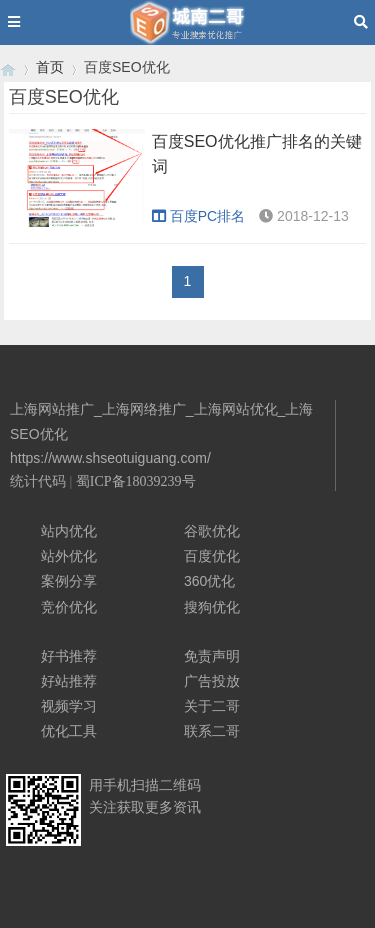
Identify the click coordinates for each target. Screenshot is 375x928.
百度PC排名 (198, 216)
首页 (50, 67)
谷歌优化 (212, 531)
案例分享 (69, 581)
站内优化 (69, 531)
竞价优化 (69, 607)
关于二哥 (212, 706)
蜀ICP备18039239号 (136, 481)
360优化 (209, 581)
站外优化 (69, 556)
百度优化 (212, 556)
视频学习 (69, 706)
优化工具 (69, 731)
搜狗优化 (212, 607)
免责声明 (212, 656)
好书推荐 (69, 656)
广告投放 (212, 681)
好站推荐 (69, 681)
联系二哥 (212, 731)
